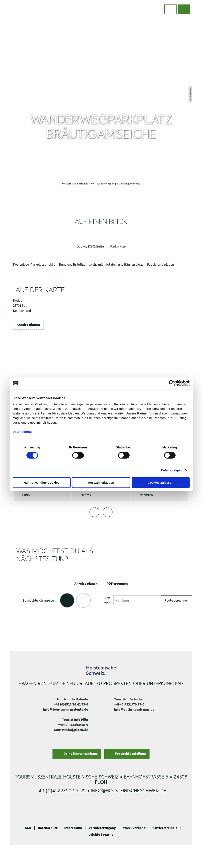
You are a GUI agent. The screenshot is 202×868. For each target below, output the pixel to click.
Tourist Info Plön (75, 720)
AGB (28, 828)
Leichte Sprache (101, 835)
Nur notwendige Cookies (41, 483)
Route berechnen (176, 600)
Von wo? (107, 600)
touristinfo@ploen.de (71, 730)
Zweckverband (134, 828)
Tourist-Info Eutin (128, 699)
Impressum (73, 828)
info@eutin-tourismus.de (134, 709)
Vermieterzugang (102, 828)
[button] (170, 9)
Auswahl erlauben (101, 483)
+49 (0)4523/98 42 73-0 (71, 704)
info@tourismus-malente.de (66, 709)
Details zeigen (171, 470)
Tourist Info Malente (72, 699)
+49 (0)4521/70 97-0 (129, 704)
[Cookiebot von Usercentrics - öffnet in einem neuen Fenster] (172, 383)
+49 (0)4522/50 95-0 (73, 725)
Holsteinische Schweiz (75, 184)
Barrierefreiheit (165, 828)
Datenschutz (48, 828)
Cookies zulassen (161, 483)
